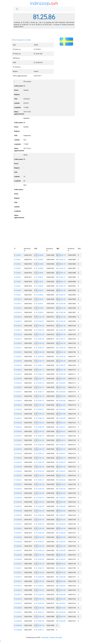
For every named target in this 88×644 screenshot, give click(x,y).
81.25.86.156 (40, 564)
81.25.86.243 (61, 568)
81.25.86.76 (18, 590)
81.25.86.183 (61, 304)
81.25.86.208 (61, 414)
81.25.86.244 (61, 573)
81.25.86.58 (18, 511)
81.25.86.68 (18, 555)
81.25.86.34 (18, 405)
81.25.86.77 (18, 595)
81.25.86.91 (39, 277)
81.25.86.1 (18, 260)
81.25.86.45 (18, 454)
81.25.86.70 (18, 564)
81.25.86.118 (40, 396)
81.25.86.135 (40, 471)
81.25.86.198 (61, 370)
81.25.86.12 (18, 308)
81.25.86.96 (39, 299)
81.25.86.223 (61, 480)
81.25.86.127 (40, 436)
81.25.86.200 (61, 379)
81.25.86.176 (61, 273)
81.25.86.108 (40, 352)
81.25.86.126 (40, 431)
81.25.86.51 (18, 480)
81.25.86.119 (40, 401)
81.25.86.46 (18, 458)
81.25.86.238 (61, 546)
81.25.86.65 (18, 542)
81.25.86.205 (61, 401)
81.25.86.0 (18, 255)
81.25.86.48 (18, 467)
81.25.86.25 (18, 365)
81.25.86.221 (61, 471)
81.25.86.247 (61, 586)
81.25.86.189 (61, 330)
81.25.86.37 (18, 418)
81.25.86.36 (18, 414)
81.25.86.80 (18, 608)
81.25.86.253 (61, 612)
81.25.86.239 (61, 550)
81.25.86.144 (40, 511)
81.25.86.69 (18, 559)
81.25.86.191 (61, 339)
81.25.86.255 (61, 621)
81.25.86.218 (61, 458)
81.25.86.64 (18, 537)
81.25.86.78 (18, 599)
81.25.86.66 (18, 546)
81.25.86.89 (39, 268)
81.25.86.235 (61, 533)
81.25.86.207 (61, 409)
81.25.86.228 (61, 502)
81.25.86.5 (18, 277)
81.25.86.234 (61, 528)
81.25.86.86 (39, 255)
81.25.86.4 (18, 273)
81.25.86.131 (40, 454)
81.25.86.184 (61, 308)
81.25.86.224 (61, 484)
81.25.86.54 (18, 493)
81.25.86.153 (40, 550)
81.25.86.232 (61, 520)
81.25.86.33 (18, 401)
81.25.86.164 (40, 599)
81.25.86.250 (61, 599)
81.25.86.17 (18, 330)
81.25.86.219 (61, 462)
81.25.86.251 (61, 603)
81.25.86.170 (40, 625)
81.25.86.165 (40, 603)
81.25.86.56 (18, 502)
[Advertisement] (44, 34)
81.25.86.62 (18, 528)
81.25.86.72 (18, 573)
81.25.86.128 (40, 440)
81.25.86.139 (40, 489)
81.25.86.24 (18, 361)
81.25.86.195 (61, 357)
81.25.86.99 (39, 312)
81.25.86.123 (40, 418)
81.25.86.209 (61, 418)
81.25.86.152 (40, 546)
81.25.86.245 (61, 577)
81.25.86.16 (18, 326)
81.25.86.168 (40, 617)
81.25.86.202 (61, 387)
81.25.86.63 (18, 533)
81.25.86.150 (40, 537)
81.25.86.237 (61, 542)
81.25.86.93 (39, 286)
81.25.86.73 (18, 577)
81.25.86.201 (61, 383)
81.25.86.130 (40, 449)
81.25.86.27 (18, 374)
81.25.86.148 (40, 528)
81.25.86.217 (61, 454)
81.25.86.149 (40, 533)
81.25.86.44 (18, 449)
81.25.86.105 (40, 339)
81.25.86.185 (61, 312)
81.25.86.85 (18, 630)
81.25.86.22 (18, 352)
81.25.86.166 (40, 608)
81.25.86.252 (61, 608)
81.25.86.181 (61, 295)
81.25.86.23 (18, 357)
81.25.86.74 (18, 581)
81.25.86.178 (61, 282)
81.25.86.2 (18, 264)
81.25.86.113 (40, 374)
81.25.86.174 (61, 264)
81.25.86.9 (18, 295)
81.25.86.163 (40, 595)
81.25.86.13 (18, 312)
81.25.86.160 (40, 581)
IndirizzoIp (40, 3)
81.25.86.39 (18, 427)
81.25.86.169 (40, 621)
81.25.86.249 (61, 595)
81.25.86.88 (39, 264)
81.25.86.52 (18, 484)
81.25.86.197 (61, 365)
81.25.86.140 (40, 493)
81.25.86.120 (40, 405)
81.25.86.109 (40, 357)
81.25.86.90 (39, 273)
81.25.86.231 (61, 515)
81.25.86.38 (18, 423)
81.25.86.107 (40, 348)
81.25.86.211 (61, 427)
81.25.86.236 (61, 537)
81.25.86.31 (18, 392)
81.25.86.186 (61, 317)
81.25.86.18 (18, 335)
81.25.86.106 (40, 343)
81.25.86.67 (18, 550)
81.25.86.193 (61, 348)
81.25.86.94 (39, 290)
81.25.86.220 (61, 467)
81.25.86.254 (61, 617)
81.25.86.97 (39, 304)
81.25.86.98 (39, 308)
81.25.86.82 (18, 617)
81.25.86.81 (18, 612)
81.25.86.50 (18, 476)
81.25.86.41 (18, 436)
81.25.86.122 (40, 414)
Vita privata (45, 637)
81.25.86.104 (40, 335)
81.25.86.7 (18, 286)
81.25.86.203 (61, 392)
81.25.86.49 (18, 471)
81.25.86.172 (61, 255)
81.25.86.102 (40, 326)
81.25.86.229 (61, 506)
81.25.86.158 (40, 573)
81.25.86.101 (40, 321)
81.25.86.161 (40, 586)
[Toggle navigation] (17, 9)
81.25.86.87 (39, 260)
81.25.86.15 (18, 321)
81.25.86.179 (61, 286)
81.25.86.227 (61, 498)
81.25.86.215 (61, 445)
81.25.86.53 (18, 489)
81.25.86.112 (40, 370)
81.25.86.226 (61, 493)
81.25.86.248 (61, 590)
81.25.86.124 (40, 423)
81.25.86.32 (18, 396)
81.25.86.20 (18, 343)
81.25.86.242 (61, 564)
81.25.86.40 (18, 431)
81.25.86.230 (61, 511)
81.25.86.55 (18, 498)
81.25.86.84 (18, 625)
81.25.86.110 (40, 361)
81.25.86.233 (61, 524)
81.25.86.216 (61, 449)
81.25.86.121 (40, 409)
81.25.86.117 (40, 392)
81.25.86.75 (18, 586)
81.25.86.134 (40, 467)
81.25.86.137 (40, 480)
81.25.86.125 (40, 427)
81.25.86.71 (18, 568)
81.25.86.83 (18, 621)
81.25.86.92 (39, 282)
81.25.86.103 (40, 330)
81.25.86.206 (61, 405)
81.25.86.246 (61, 581)
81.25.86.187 (61, 321)
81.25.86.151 (40, 542)
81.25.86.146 (40, 520)
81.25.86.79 (18, 603)
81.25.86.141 (40, 498)
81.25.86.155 (40, 559)
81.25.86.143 (40, 506)
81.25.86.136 (40, 476)
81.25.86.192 (61, 343)
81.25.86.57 (18, 506)
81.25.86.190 (61, 335)
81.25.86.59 (18, 515)
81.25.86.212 (61, 431)
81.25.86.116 (40, 387)
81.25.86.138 (40, 484)
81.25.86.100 (40, 317)
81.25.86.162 (40, 590)
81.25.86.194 (61, 352)
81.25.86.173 (61, 260)
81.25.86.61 (18, 524)
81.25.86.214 (61, 440)
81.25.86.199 (61, 374)
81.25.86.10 (18, 299)
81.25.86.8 (18, 290)
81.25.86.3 (18, 268)
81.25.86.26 (18, 370)
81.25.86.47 (18, 462)
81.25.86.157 (40, 568)
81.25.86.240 (61, 555)
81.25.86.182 (61, 299)
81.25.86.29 (18, 383)
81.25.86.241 (61, 559)
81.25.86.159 (40, 577)
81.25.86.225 (61, 489)
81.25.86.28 (18, 379)
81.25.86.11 (18, 304)
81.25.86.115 (40, 383)
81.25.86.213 (61, 436)
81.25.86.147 (40, 524)
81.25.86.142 (40, 502)
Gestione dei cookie (56, 637)
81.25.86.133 (40, 462)
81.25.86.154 (40, 555)
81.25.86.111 (40, 365)
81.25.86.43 (18, 445)
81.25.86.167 (40, 612)
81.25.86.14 (18, 317)
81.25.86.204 (61, 396)
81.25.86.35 (18, 409)
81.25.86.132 (40, 458)
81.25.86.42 (18, 440)
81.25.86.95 (39, 295)
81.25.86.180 (61, 290)
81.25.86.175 (61, 268)
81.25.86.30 (18, 387)
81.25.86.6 (18, 282)
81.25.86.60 (18, 520)
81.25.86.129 (40, 445)
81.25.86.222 (61, 476)
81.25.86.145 (40, 515)
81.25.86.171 (40, 630)
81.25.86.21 (18, 348)
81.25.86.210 (61, 423)
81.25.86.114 (40, 379)
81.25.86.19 (18, 339)
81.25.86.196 (61, 361)
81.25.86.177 (61, 277)
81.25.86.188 (61, 326)
